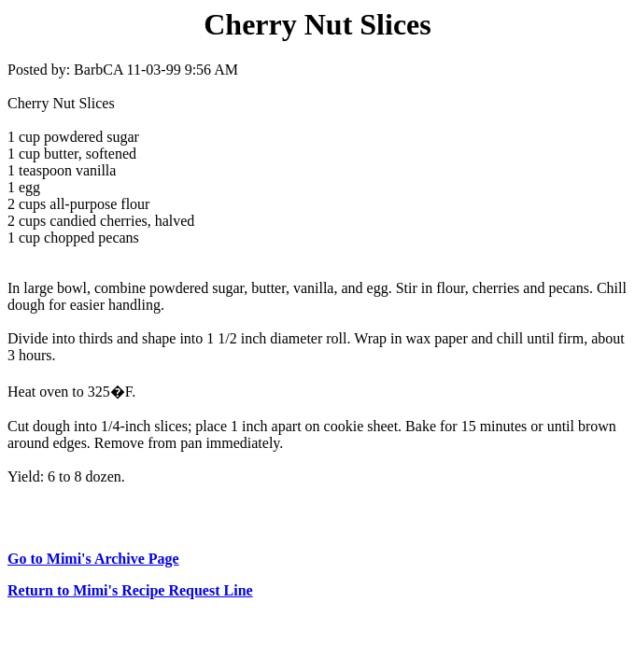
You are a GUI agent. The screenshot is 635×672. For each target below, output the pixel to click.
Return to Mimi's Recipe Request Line (130, 590)
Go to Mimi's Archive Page (93, 559)
